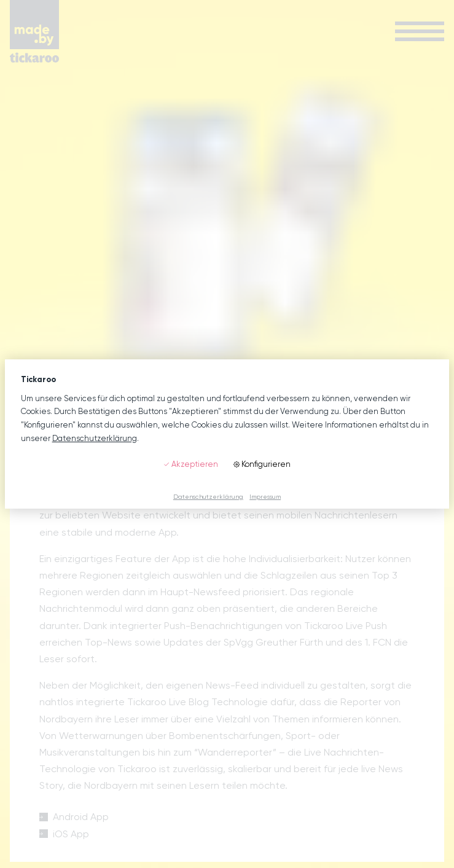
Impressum (265, 496)
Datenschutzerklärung (95, 438)
